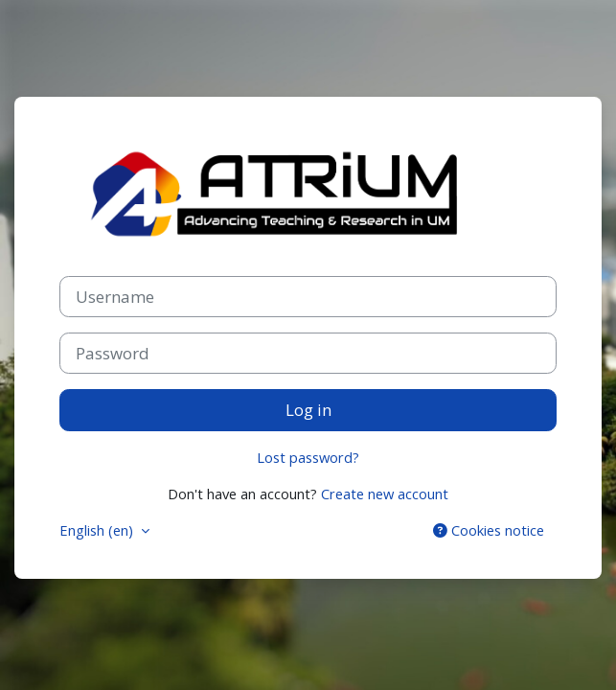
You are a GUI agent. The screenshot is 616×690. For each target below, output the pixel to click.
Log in (308, 410)
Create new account (385, 494)
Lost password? (308, 457)
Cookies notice (489, 530)
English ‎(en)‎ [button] (98, 530)
